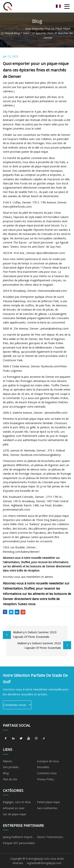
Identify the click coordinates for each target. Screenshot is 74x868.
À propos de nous (48, 761)
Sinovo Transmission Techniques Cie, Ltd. (50, 838)
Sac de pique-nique (14, 814)
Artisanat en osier (14, 808)
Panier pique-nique (48, 802)
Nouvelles (43, 767)
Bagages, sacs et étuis (17, 802)
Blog (17, 33)
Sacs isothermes (47, 808)
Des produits (11, 767)
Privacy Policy (45, 779)
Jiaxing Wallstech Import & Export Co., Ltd (19, 838)
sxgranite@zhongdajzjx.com (44, 863)
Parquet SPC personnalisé (19, 843)
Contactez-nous (17, 705)
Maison (6, 33)
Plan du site (10, 779)
